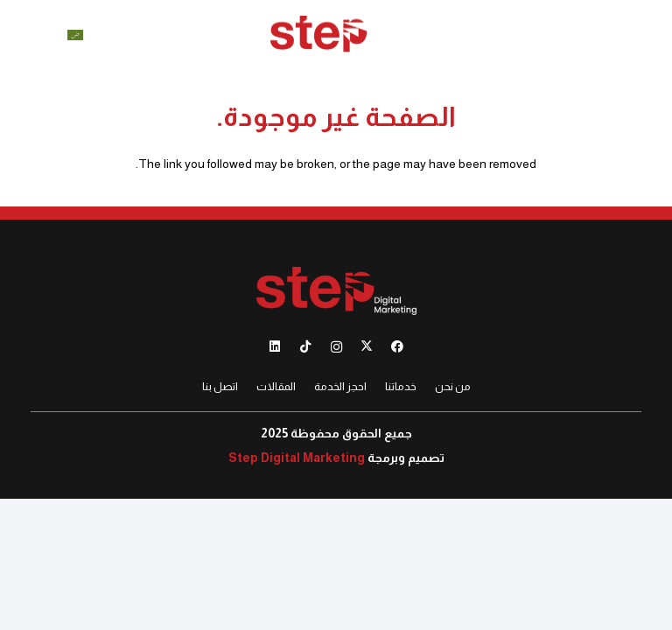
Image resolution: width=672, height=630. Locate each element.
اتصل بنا (220, 387)
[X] (367, 347)
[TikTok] (306, 347)
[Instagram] (336, 347)
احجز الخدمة (340, 387)
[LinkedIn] (275, 347)
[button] (652, 35)
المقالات (276, 387)
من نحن (453, 387)
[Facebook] (398, 347)
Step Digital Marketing (297, 458)
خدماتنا (401, 387)
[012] (336, 35)
